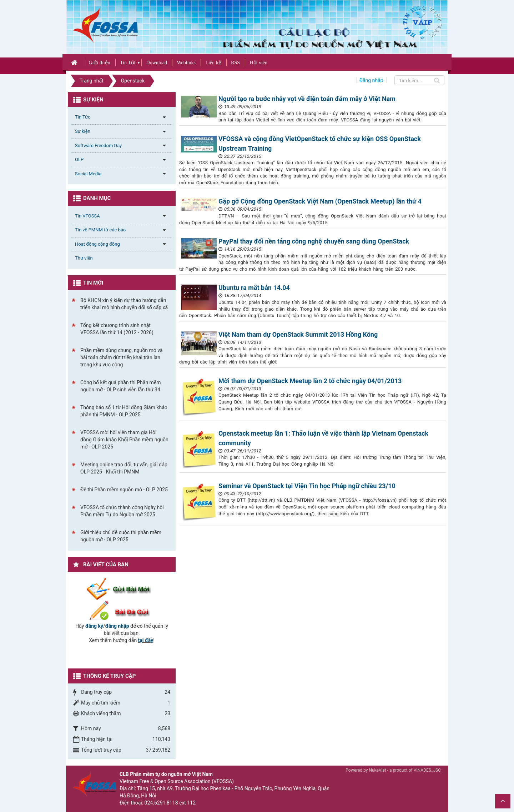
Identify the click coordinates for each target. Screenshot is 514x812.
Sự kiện (83, 131)
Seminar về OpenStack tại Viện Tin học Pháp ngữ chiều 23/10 (307, 486)
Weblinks (186, 63)
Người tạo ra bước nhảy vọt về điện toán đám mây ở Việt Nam (307, 99)
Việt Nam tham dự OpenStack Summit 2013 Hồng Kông (298, 334)
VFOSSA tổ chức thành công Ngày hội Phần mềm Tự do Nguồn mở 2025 (122, 511)
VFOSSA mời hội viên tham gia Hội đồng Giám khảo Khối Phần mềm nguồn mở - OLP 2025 (124, 440)
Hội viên (258, 63)
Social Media (88, 174)
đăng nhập (117, 626)
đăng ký (94, 626)
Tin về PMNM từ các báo (100, 230)
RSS (235, 63)
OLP (79, 159)
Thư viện (84, 258)
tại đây (146, 640)
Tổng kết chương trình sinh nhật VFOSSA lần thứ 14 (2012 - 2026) (117, 329)
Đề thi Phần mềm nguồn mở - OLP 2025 (124, 490)
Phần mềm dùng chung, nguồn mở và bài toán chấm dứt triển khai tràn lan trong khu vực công (122, 357)
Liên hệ (213, 63)
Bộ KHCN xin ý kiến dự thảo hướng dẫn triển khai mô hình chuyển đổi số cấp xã (124, 304)
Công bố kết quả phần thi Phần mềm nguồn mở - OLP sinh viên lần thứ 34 (121, 386)
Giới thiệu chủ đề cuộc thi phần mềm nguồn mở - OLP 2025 (121, 536)
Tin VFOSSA (87, 216)
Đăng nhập (371, 80)
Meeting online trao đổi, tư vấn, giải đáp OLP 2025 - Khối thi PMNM (124, 468)
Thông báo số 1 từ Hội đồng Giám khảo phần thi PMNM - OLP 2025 (124, 411)
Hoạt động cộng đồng (97, 244)
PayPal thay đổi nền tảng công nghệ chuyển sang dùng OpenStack (314, 241)
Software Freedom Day (98, 146)
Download (157, 63)
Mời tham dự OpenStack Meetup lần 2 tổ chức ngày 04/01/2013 (310, 381)
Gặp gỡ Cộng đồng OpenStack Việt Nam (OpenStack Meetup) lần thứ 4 (320, 201)
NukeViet (377, 770)
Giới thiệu (99, 63)
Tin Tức (128, 63)
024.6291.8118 (161, 803)
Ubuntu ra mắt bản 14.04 (254, 288)
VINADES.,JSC (427, 770)
